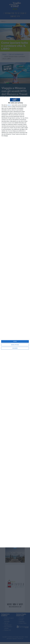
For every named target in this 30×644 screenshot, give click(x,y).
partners (9, 105)
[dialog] (15, 322)
